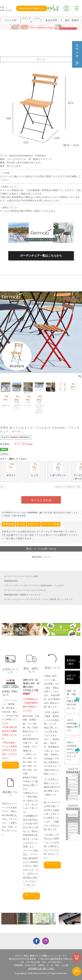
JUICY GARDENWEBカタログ (72, 725)
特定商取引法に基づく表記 (41, 969)
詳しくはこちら (10, 765)
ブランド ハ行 (21, 586)
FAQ (2, 7)
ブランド (8, 586)
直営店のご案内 (71, 662)
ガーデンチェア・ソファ (37, 599)
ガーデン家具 (32, 576)
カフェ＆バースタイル (36, 590)
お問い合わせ (6, 10)
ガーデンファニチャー (14, 576)
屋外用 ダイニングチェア (61, 599)
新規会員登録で (32, 8)
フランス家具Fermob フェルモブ (48, 586)
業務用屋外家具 (11, 581)
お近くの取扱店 (71, 677)
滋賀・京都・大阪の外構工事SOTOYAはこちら (71, 699)
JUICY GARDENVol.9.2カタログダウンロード (72, 751)
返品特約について (41, 557)
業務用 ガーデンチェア (30, 595)
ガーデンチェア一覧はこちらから (41, 256)
